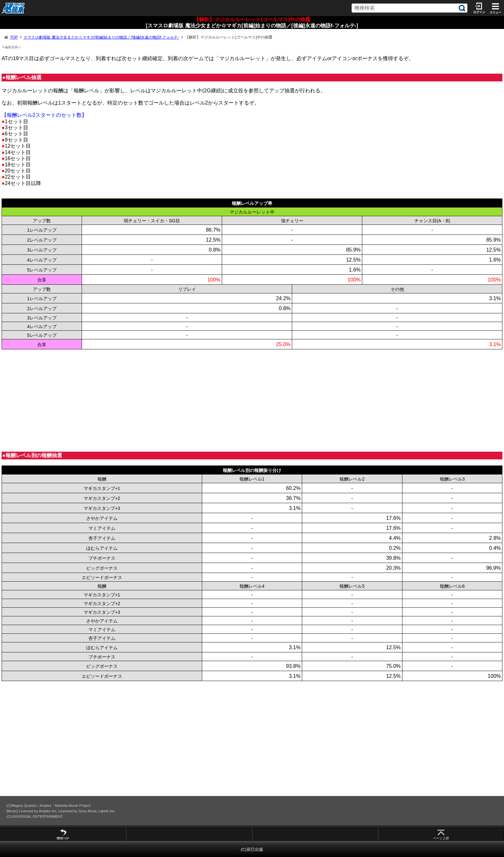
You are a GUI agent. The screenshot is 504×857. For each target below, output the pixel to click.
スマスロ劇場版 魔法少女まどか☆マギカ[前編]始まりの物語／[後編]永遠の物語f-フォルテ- (101, 37)
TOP (14, 37)
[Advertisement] (194, 401)
